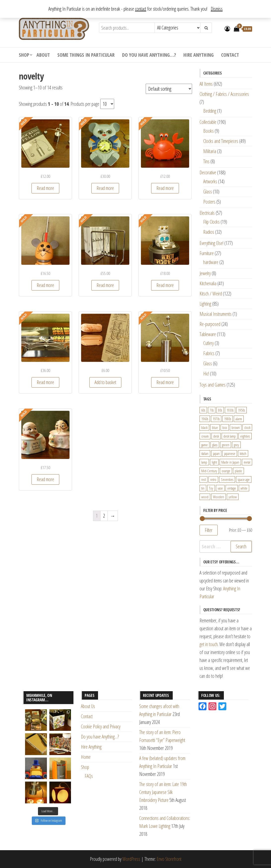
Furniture (207, 253)
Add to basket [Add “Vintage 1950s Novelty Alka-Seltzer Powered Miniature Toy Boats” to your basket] (105, 382)
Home (86, 757)
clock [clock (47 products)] (247, 427)
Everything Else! (211, 243)
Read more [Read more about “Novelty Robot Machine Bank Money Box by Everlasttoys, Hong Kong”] (165, 285)
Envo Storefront (169, 859)
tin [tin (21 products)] (203, 488)
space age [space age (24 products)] (244, 479)
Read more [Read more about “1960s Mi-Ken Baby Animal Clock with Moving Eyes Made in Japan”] (105, 188)
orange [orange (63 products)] (226, 471)
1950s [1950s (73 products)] (241, 410)
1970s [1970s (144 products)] (216, 419)
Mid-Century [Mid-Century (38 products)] (209, 471)
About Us (88, 706)
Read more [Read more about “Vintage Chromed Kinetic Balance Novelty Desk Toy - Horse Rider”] (165, 382)
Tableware (208, 334)
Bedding (210, 111)
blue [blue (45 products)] (215, 427)
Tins (206, 161)
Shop (24, 55)
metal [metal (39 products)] (247, 462)
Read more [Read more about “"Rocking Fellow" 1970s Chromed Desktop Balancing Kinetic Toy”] (45, 188)
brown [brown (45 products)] (236, 427)
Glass (208, 192)
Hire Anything (199, 55)
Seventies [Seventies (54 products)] (227, 479)
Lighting (205, 304)
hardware (211, 262)
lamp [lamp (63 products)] (204, 462)
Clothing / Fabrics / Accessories (224, 94)
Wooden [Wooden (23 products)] (219, 497)
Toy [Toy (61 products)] (211, 488)
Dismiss (217, 9)
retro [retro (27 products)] (213, 479)
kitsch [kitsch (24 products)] (243, 453)
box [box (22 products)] (225, 427)
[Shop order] (169, 89)
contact (141, 9)
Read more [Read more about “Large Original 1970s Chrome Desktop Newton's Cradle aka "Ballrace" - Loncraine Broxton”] (105, 285)
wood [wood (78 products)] (205, 497)
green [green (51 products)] (226, 445)
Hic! (206, 374)
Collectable (208, 122)
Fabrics (209, 353)
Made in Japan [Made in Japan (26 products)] (230, 462)
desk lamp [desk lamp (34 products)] (230, 436)
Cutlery (208, 343)
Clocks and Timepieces (221, 141)
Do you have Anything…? (149, 55)
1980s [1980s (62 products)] (228, 419)
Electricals (207, 213)
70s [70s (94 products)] (212, 410)
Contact (230, 55)
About (43, 55)
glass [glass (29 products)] (215, 445)
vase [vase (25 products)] (220, 488)
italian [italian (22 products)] (205, 453)
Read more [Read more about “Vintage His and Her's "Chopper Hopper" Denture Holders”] (45, 479)
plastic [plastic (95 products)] (238, 471)
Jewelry (205, 273)
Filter (209, 530)
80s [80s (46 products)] (220, 410)
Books (208, 131)
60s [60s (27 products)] (203, 410)
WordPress (131, 859)
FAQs (89, 776)
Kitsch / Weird (211, 294)
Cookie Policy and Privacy (101, 726)
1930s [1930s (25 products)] (230, 410)
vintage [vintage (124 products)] (232, 488)
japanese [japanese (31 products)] (230, 453)
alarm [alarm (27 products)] (239, 419)
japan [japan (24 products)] (216, 453)
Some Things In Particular (86, 55)
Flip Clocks (211, 222)
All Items (206, 84)
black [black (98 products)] (204, 427)
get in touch (209, 644)
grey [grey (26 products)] (236, 445)
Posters (209, 202)
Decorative (208, 172)
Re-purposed (210, 324)
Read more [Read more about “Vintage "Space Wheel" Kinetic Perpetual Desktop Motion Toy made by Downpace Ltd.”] (45, 382)
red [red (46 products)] (203, 479)
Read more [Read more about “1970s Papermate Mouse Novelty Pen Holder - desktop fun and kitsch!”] (45, 285)
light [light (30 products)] (214, 462)
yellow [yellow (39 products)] (233, 497)
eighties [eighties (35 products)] (245, 436)
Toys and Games (213, 385)
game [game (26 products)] (204, 445)
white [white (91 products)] (244, 488)
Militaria (210, 151)
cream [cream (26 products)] (205, 436)
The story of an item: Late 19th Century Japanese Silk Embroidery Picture (163, 792)
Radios (209, 232)
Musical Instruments (216, 314)
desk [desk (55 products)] (216, 436)
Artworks (210, 181)
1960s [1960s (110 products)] (205, 419)
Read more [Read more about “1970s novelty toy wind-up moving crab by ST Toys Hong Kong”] (165, 188)
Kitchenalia (208, 283)
